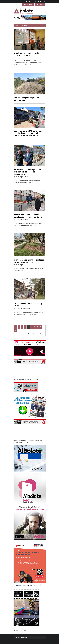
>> (16, 330)
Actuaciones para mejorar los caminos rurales (27, 99)
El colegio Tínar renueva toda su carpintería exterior (28, 54)
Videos (40, 4)
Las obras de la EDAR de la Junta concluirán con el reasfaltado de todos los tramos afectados (28, 133)
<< (16, 327)
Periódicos (28, 4)
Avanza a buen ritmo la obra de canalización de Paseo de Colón (28, 216)
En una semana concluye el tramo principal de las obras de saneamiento (29, 172)
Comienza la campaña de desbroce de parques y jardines (29, 261)
